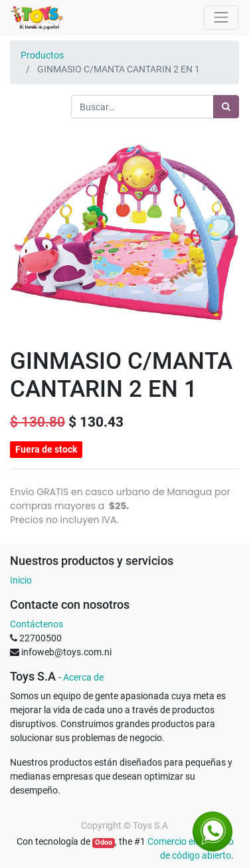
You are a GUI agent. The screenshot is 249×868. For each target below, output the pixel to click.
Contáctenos (37, 624)
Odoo (104, 842)
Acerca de (83, 677)
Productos (42, 55)
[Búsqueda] (226, 107)
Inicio (21, 580)
